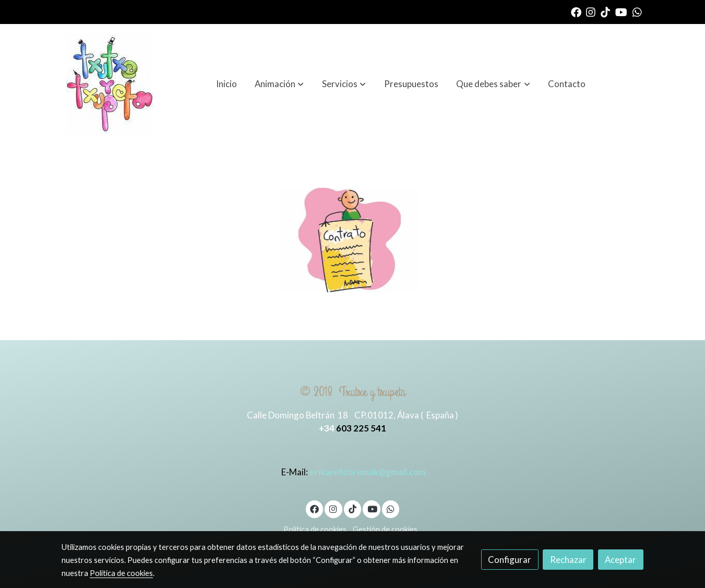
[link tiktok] (605, 11)
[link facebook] (576, 11)
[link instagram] (591, 11)
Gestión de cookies (385, 529)
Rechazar (568, 560)
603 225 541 (361, 428)
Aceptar (620, 560)
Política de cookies (315, 529)
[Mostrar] (350, 240)
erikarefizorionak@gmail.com (368, 472)
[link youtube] (621, 11)
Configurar (510, 560)
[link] (110, 84)
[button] (279, 84)
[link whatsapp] (637, 11)
